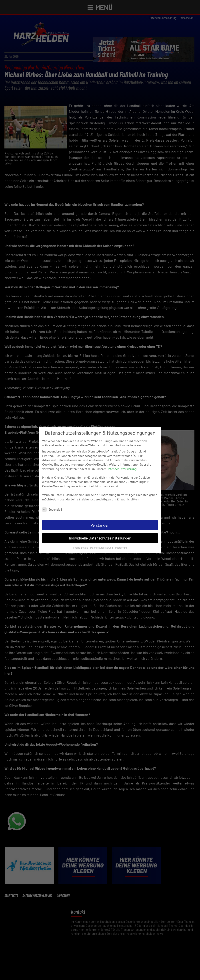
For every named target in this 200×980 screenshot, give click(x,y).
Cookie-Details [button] (81, 543)
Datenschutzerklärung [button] (102, 543)
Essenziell (52, 504)
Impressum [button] (121, 543)
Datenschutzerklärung (122, 464)
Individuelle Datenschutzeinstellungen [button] (100, 533)
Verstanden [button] (100, 520)
